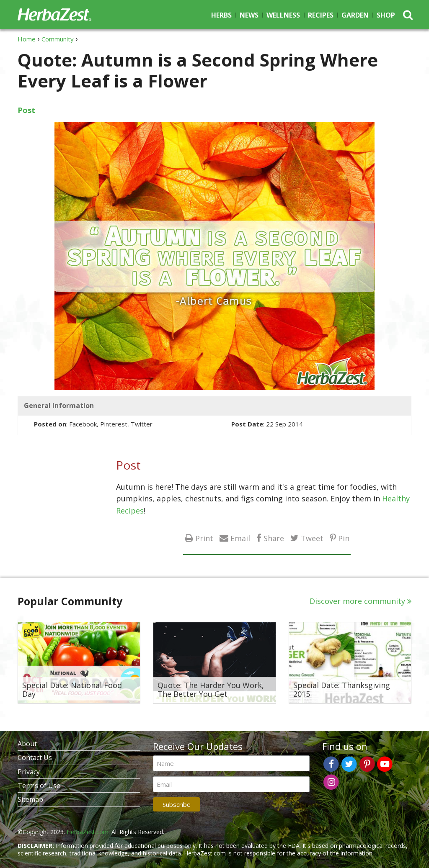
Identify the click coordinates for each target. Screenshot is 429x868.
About (27, 744)
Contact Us (35, 758)
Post (26, 110)
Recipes (321, 15)
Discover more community (357, 601)
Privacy (29, 772)
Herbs (221, 15)
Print (204, 538)
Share (274, 538)
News (249, 15)
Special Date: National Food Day (72, 690)
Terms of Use (39, 786)
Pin (344, 538)
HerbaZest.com (88, 832)
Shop (386, 15)
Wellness (283, 15)
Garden (355, 15)
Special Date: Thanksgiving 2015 (342, 690)
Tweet (312, 538)
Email (240, 538)
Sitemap (30, 799)
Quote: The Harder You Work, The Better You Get (211, 690)
